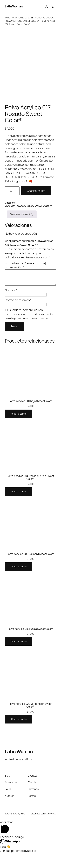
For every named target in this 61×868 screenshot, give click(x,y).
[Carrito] (53, 6)
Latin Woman (14, 6)
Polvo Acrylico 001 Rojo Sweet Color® (30, 416)
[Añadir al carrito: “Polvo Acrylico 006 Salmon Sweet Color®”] (19, 582)
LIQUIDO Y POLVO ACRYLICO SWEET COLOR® (30, 19)
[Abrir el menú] (41, 6)
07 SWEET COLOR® (34, 18)
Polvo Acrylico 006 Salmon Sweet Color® (31, 569)
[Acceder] (46, 6)
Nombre (11, 305)
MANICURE (17, 18)
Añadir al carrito (36, 206)
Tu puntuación (15, 278)
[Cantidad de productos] (12, 206)
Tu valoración (14, 282)
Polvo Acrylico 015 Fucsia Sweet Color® (30, 644)
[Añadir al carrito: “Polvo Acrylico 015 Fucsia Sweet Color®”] (19, 657)
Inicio (7, 18)
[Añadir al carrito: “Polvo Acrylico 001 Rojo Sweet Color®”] (19, 429)
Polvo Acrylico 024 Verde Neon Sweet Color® (31, 720)
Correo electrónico (18, 315)
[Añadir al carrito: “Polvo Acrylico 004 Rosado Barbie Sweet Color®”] (19, 507)
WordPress (51, 829)
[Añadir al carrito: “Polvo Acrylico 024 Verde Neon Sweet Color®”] (19, 734)
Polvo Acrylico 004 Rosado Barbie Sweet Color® (30, 493)
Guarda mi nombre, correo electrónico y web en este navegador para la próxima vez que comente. (29, 329)
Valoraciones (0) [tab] (22, 229)
